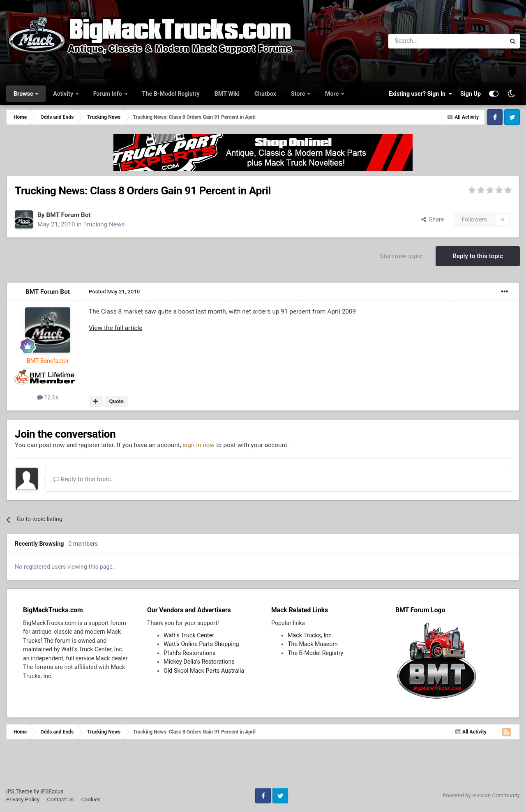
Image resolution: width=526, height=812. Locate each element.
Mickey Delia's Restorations (199, 662)
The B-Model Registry (171, 94)
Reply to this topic (478, 256)
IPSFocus (52, 791)
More (333, 94)
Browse (24, 94)
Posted (114, 292)
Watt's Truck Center (189, 635)
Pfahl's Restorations (189, 653)
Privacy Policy (23, 799)
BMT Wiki (227, 94)
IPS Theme (19, 791)
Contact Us (60, 799)
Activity (64, 94)
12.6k (48, 397)
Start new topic (401, 256)
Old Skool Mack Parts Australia (204, 671)
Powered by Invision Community (481, 795)
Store (299, 94)
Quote (116, 401)
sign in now (199, 445)
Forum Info (108, 94)
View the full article (115, 328)
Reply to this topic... (84, 479)
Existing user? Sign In (420, 94)
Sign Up (471, 94)
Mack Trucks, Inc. (310, 635)
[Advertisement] (263, 766)
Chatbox (265, 94)
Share (433, 219)
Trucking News (104, 224)
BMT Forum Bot (68, 215)
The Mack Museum (313, 644)
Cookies (91, 799)
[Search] (426, 41)
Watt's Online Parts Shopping (201, 644)
